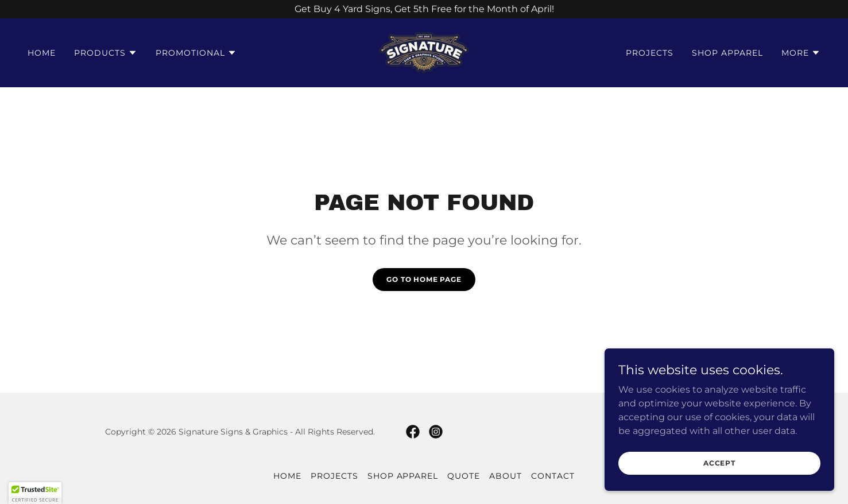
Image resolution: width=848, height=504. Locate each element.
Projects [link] (650, 53)
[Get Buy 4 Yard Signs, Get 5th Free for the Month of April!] (424, 9)
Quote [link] (464, 476)
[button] (106, 53)
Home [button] (287, 476)
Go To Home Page (424, 279)
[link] (424, 52)
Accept (719, 463)
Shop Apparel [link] (727, 53)
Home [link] (42, 53)
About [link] (506, 476)
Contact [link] (553, 476)
